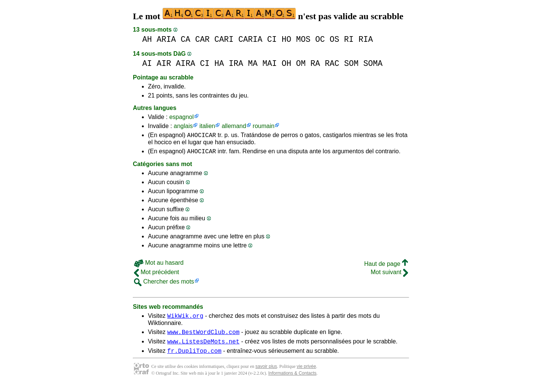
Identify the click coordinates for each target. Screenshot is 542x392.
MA (253, 63)
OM (301, 63)
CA (186, 39)
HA (219, 63)
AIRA (185, 63)
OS (335, 39)
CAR (202, 39)
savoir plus (266, 373)
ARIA (166, 39)
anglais (183, 126)
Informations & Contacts (292, 380)
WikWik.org (185, 319)
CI (272, 39)
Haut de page (386, 266)
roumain (263, 126)
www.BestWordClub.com (203, 336)
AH (147, 39)
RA (315, 63)
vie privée (306, 373)
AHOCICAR (202, 136)
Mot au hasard (159, 265)
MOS (303, 39)
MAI (269, 63)
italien (207, 126)
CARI (224, 39)
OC (320, 39)
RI (349, 39)
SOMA (373, 63)
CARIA (250, 39)
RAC (332, 63)
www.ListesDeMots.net (203, 347)
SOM (351, 63)
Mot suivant (389, 274)
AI (147, 63)
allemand (234, 126)
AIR (164, 63)
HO (286, 39)
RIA (365, 39)
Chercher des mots (164, 284)
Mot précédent (157, 274)
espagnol (182, 117)
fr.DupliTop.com (194, 357)
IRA (236, 63)
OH (286, 63)
